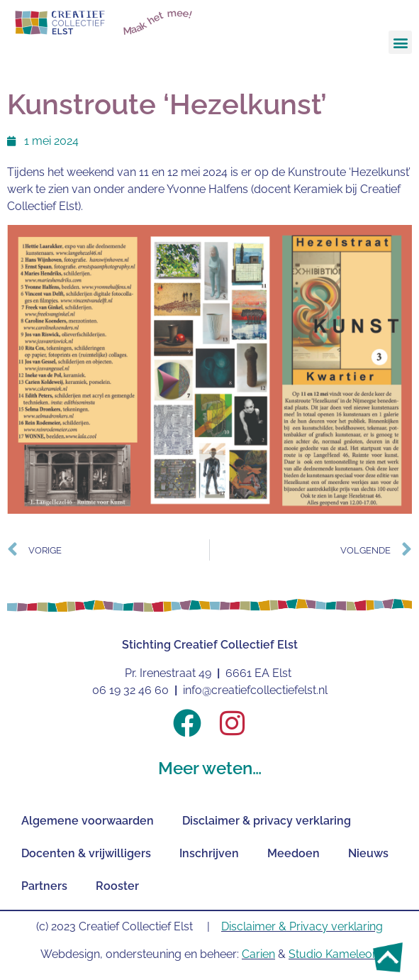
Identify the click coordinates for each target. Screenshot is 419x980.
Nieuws (368, 853)
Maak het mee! (158, 22)
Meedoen (294, 853)
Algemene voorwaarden (88, 821)
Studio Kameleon (334, 954)
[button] (400, 42)
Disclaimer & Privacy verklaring (302, 926)
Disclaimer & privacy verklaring (267, 821)
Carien (258, 954)
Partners (44, 886)
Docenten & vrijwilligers (86, 853)
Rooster (117, 886)
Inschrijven (209, 853)
